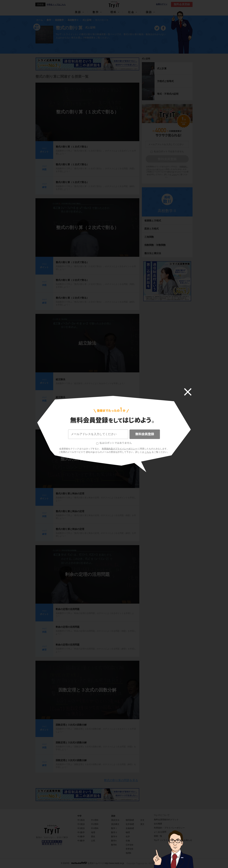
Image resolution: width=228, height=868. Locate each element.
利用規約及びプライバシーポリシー (120, 449)
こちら (148, 452)
